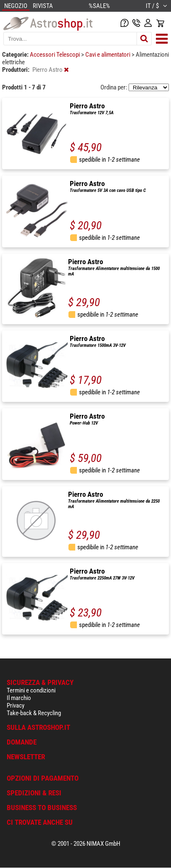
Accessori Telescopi (55, 55)
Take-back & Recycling (34, 713)
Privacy (16, 705)
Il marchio (19, 698)
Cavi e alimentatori (108, 55)
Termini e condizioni (31, 690)
